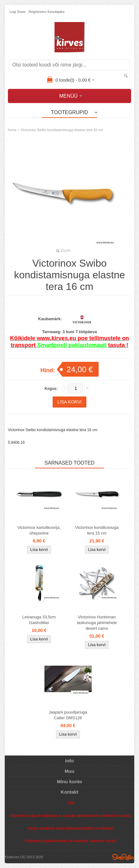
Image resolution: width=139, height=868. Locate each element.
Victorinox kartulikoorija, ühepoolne (39, 530)
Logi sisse (17, 12)
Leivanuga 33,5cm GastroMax (39, 620)
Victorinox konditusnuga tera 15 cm (97, 530)
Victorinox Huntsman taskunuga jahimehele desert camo (97, 623)
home (12, 130)
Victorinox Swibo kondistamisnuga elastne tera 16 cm (62, 130)
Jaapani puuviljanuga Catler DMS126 (68, 715)
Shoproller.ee (123, 857)
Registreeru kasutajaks (47, 12)
